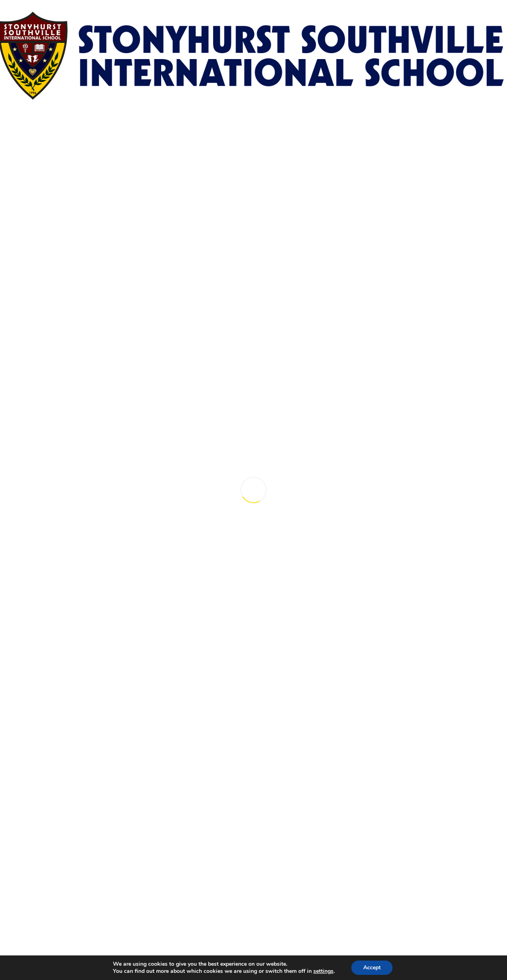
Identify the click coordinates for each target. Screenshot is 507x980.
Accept (372, 968)
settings (323, 971)
